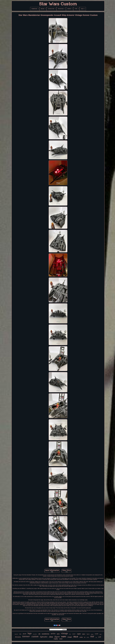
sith (39, 634)
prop (88, 637)
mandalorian (46, 634)
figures (88, 634)
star (92, 636)
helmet (92, 634)
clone (51, 637)
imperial (16, 634)
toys (70, 634)
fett (85, 637)
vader (74, 634)
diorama (18, 637)
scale (96, 634)
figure (57, 637)
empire (79, 634)
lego (30, 633)
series (53, 634)
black (76, 637)
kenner (26, 637)
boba (100, 634)
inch (58, 634)
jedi (100, 637)
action (81, 637)
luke (20, 634)
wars (64, 636)
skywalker (35, 634)
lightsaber (44, 637)
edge (96, 637)
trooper (70, 637)
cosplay (56, 639)
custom (35, 636)
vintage (64, 633)
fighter (84, 634)
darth (24, 634)
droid (61, 639)
